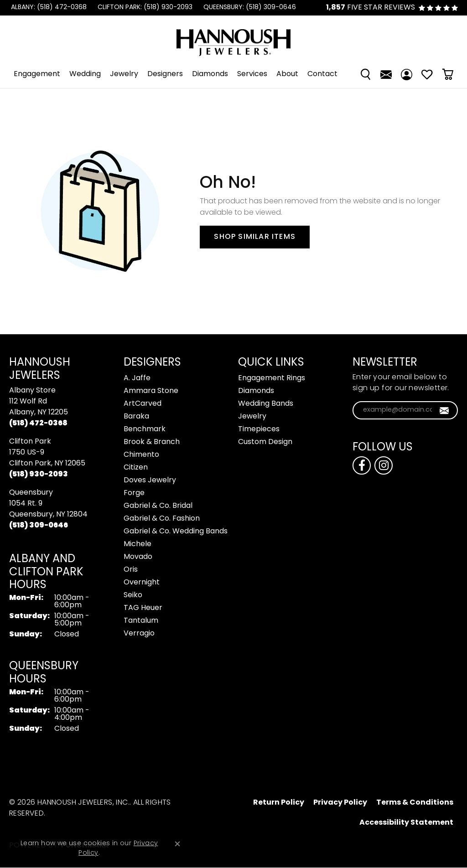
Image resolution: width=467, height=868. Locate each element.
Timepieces (259, 429)
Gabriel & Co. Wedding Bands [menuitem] (176, 532)
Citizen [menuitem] (136, 468)
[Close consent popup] (177, 844)
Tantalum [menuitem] (141, 621)
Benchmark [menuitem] (145, 429)
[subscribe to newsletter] (444, 410)
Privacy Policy (340, 803)
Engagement (37, 74)
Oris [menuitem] (131, 570)
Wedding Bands (266, 404)
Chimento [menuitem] (141, 455)
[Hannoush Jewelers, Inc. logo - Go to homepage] (233, 38)
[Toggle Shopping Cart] (448, 74)
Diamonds (210, 74)
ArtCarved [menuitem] (143, 404)
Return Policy (279, 803)
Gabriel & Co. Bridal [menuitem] (158, 506)
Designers (165, 74)
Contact (322, 74)
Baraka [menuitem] (136, 417)
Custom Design (265, 442)
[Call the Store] (38, 424)
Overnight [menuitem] (142, 583)
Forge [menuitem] (134, 493)
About (287, 74)
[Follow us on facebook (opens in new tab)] (362, 465)
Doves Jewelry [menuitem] (150, 480)
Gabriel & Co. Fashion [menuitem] (162, 519)
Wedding (85, 74)
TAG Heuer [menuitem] (143, 608)
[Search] (366, 74)
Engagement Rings (272, 378)
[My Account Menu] (407, 74)
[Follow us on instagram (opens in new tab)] (384, 465)
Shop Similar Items (255, 237)
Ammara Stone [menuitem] (151, 391)
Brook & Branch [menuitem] (152, 442)
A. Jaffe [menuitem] (137, 378)
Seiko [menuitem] (133, 595)
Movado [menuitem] (138, 557)
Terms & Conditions (415, 803)
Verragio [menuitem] (139, 634)
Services (252, 74)
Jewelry (124, 74)
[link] (48, 8)
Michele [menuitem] (138, 544)
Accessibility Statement (406, 823)
